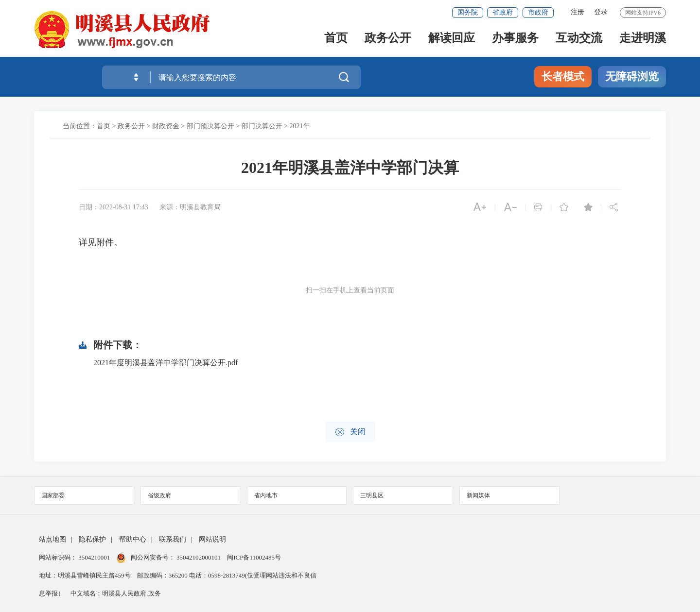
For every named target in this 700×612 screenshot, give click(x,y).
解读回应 (452, 40)
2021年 (300, 126)
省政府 (503, 12)
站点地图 (52, 539)
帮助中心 (133, 539)
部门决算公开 (262, 126)
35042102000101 (199, 557)
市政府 (538, 12)
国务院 (468, 12)
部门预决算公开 (210, 126)
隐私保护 (92, 539)
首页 (336, 40)
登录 (601, 12)
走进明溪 (643, 40)
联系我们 (173, 539)
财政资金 (166, 126)
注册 (577, 12)
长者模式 (563, 76)
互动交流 (579, 40)
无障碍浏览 (632, 76)
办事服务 (515, 40)
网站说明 (212, 539)
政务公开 (388, 40)
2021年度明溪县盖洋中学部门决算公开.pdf (166, 363)
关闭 (350, 432)
